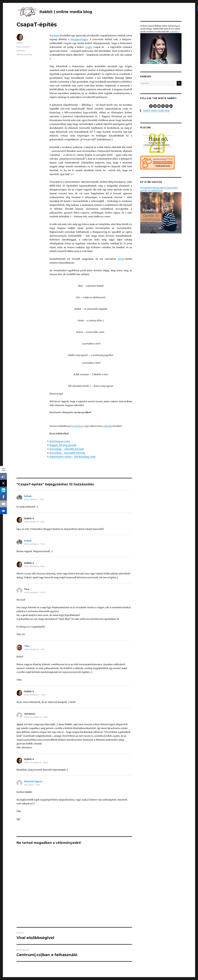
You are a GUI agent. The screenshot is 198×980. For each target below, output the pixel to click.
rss (105, 426)
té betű (55, 35)
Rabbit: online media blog (156, 111)
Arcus (121, 259)
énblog (20, 54)
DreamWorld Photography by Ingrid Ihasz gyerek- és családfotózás (161, 210)
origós (89, 47)
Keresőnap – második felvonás (67, 449)
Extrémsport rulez (60, 441)
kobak (28, 496)
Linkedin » (175, 32)
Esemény (21, 51)
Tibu (27, 646)
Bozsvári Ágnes (33, 781)
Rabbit (19, 43)
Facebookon (77, 426)
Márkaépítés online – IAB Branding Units (73, 457)
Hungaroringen (79, 39)
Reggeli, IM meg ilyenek (63, 445)
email (109, 426)
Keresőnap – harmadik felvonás (67, 453)
